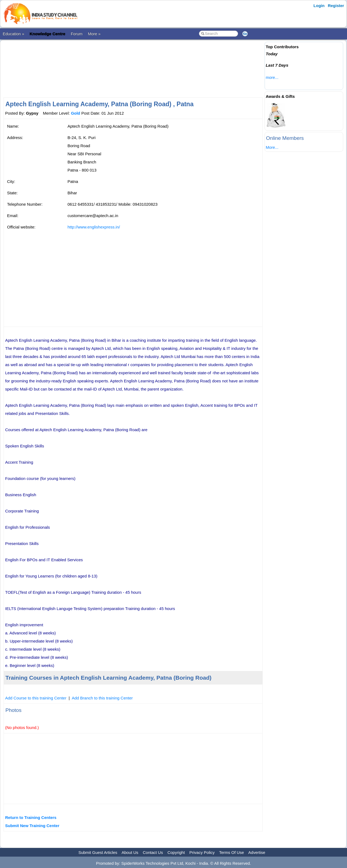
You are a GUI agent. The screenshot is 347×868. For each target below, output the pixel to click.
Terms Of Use (232, 852)
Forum (77, 34)
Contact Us (153, 852)
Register (336, 6)
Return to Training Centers (31, 817)
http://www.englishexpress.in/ (94, 227)
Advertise (257, 852)
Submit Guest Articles (98, 852)
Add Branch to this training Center (102, 698)
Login (319, 6)
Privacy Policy (202, 852)
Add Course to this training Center (36, 698)
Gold (76, 113)
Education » (13, 34)
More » (94, 34)
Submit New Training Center (32, 826)
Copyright (176, 852)
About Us (130, 852)
